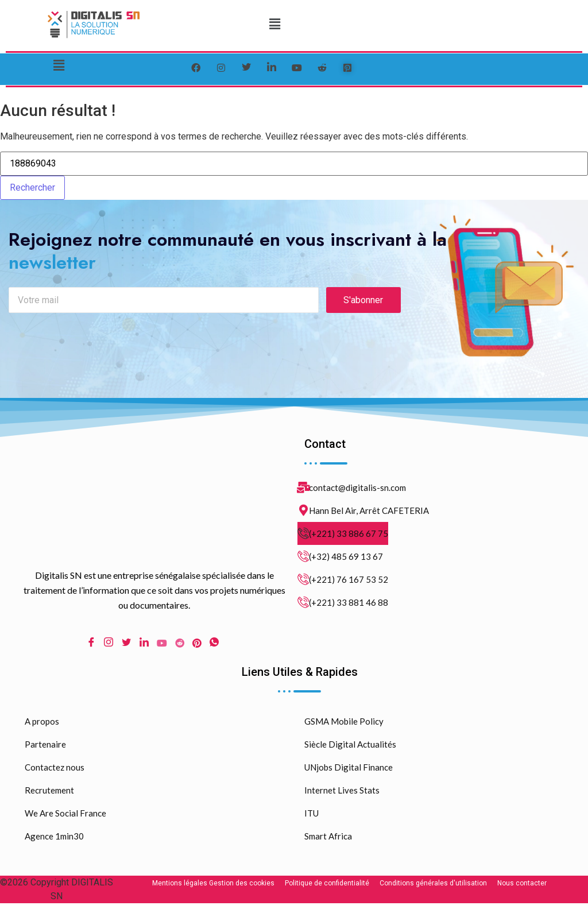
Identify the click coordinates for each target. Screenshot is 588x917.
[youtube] (297, 68)
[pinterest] (347, 68)
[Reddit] (180, 645)
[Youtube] (162, 645)
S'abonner (363, 302)
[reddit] (322, 68)
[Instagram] (109, 645)
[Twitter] (246, 68)
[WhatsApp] (214, 645)
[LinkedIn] (272, 68)
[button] (275, 24)
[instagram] (221, 68)
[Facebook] (196, 68)
